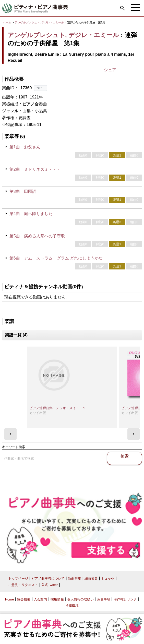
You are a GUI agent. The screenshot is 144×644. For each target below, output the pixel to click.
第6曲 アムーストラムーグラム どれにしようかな (56, 258)
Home (10, 599)
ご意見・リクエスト (23, 585)
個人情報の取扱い (80, 599)
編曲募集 (91, 578)
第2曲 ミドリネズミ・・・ (35, 169)
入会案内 (40, 599)
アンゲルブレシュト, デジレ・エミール (39, 22)
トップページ (18, 578)
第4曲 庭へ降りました (31, 214)
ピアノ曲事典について (48, 578)
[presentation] (10, 434)
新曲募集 (75, 578)
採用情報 (57, 599)
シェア (110, 70)
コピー (40, 88)
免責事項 (104, 599)
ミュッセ (108, 578)
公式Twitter (50, 585)
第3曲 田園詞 (23, 191)
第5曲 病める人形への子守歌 (37, 236)
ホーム (7, 22)
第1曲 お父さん (25, 147)
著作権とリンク (125, 599)
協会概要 (24, 599)
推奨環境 (72, 606)
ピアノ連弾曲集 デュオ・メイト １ (58, 408)
